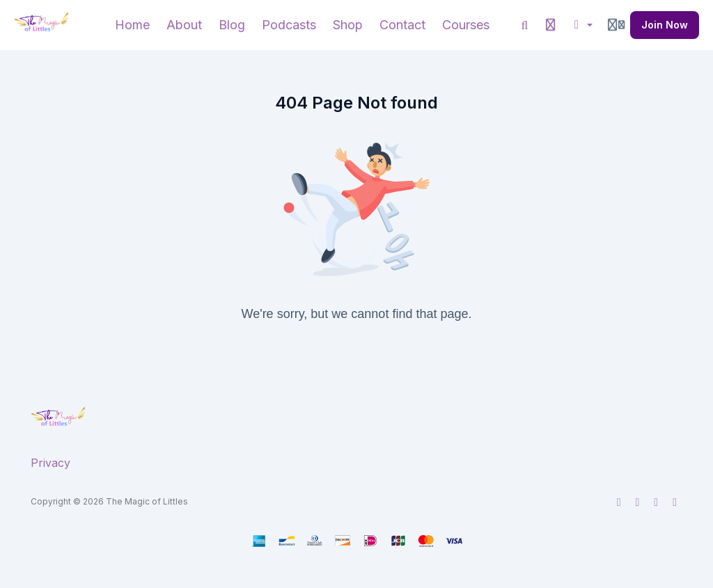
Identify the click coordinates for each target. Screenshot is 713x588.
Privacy (50, 463)
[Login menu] (616, 25)
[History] (551, 25)
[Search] (525, 25)
